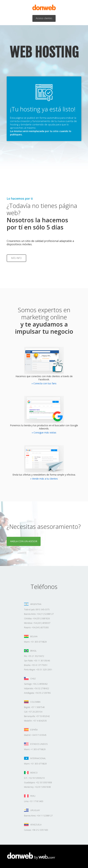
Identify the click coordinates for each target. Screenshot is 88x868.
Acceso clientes (44, 18)
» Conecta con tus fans (44, 383)
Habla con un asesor (24, 541)
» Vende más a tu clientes (44, 479)
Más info (16, 258)
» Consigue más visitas (44, 433)
